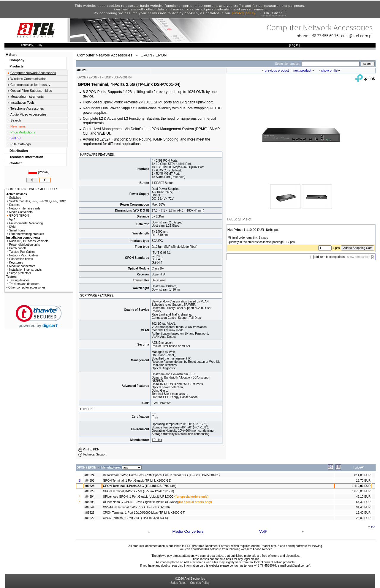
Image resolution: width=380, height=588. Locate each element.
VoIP (263, 531)
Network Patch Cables (23, 255)
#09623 (90, 513)
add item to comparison (329, 257)
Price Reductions (23, 132)
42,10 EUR (363, 497)
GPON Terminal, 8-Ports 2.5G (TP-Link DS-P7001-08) (138, 491)
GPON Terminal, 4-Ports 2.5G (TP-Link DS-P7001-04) (140, 486)
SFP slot (244, 219)
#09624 (90, 475)
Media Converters (188, 531)
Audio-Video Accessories (28, 114)
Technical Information (26, 157)
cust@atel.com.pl (357, 36)
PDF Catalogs (20, 144)
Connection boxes (20, 259)
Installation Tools (22, 103)
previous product (277, 70)
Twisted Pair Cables (21, 252)
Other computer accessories (26, 287)
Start (13, 55)
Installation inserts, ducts (24, 270)
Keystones (15, 263)
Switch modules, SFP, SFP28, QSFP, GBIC (37, 201)
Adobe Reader (262, 549)
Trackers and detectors (23, 284)
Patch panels (17, 248)
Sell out (16, 138)
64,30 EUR (363, 502)
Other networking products (26, 234)
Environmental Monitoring (25, 223)
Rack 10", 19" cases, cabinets (28, 241)
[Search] (331, 64)
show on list (330, 70)
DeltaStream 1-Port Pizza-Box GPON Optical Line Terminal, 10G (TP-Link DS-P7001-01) (161, 475)
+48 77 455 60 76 (324, 36)
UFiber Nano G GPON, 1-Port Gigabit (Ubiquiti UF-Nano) (141, 502)
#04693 (90, 481)
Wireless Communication (28, 79)
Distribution (19, 151)
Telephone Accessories (27, 108)
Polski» (44, 172)
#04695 (90, 502)
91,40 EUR (363, 507)
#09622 (90, 518)
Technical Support (95, 454)
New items (18, 126)
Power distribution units (23, 245)
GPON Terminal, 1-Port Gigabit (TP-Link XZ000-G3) (137, 481)
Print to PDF (91, 449)
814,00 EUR (362, 475)
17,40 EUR (363, 513)
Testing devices (18, 280)
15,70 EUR (363, 481)
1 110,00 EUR (361, 486)
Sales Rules (178, 583)
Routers (13, 205)
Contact (16, 163)
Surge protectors (19, 273)
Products (17, 66)
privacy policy (244, 13)
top (373, 527)
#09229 (90, 491)
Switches (14, 198)
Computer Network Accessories (33, 73)
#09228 (90, 486)
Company (17, 60)
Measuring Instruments (27, 97)
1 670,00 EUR (361, 491)
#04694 (90, 497)
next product (302, 70)
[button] (39, 317)
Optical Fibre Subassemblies (31, 91)
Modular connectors (21, 266)
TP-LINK (105, 77)
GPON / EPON (18, 216)
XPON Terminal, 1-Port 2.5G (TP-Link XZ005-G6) (136, 518)
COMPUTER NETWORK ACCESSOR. (32, 189)
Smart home (16, 230)
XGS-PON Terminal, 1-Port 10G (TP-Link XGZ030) (136, 507)
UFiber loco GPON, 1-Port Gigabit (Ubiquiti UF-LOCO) (139, 497)
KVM (11, 227)
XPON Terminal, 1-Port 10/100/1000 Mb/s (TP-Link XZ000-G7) (144, 513)
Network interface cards (24, 208)
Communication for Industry (30, 85)
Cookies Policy (200, 583)
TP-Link (157, 440)
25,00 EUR (363, 518)
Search (16, 120)
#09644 (90, 507)
